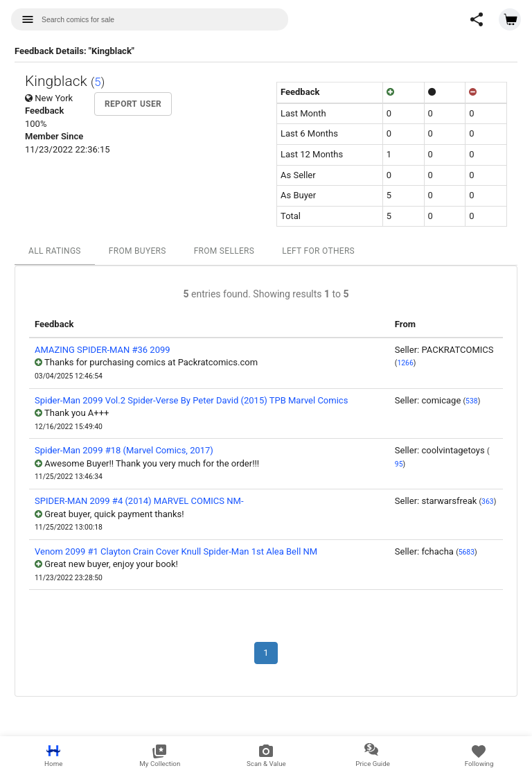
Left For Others (318, 251)
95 (399, 464)
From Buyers (138, 251)
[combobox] (150, 19)
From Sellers (224, 251)
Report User (133, 104)
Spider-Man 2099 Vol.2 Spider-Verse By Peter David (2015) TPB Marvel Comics (191, 400)
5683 (467, 552)
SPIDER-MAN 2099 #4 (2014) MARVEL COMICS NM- (139, 501)
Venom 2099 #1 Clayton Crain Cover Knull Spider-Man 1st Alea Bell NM (176, 551)
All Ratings (55, 251)
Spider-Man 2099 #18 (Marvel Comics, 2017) (124, 450)
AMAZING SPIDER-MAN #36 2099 (103, 350)
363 (488, 502)
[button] (477, 19)
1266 (405, 363)
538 (472, 401)
